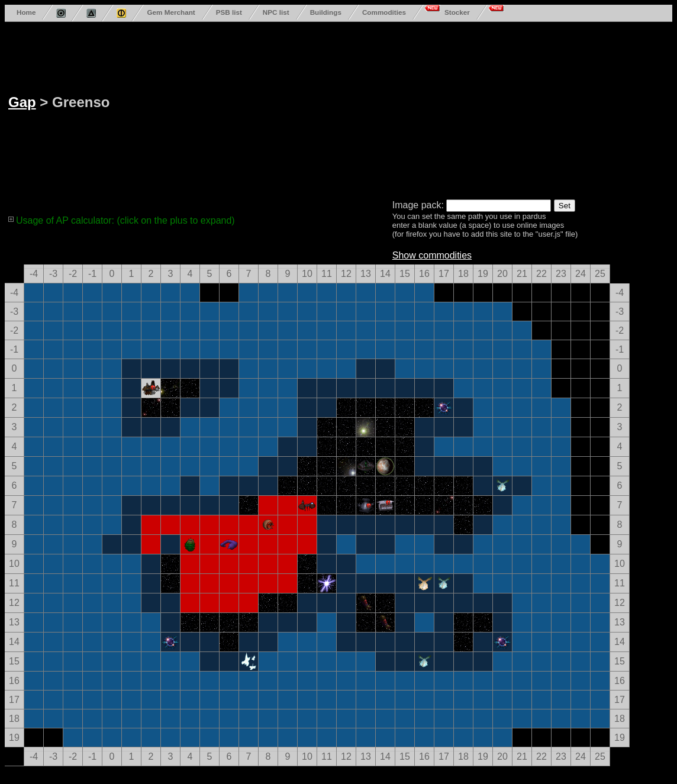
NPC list (276, 12)
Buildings (326, 12)
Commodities (384, 12)
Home (26, 12)
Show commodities (432, 255)
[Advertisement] (367, 108)
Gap (22, 102)
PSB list (229, 12)
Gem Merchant (171, 12)
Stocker (457, 12)
